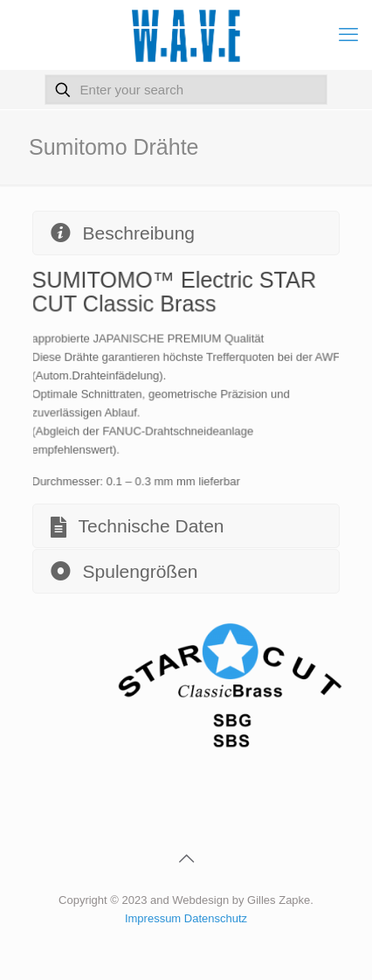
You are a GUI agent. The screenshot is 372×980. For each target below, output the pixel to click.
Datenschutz (216, 918)
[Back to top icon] (186, 858)
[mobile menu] (348, 35)
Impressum (155, 918)
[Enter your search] (186, 90)
